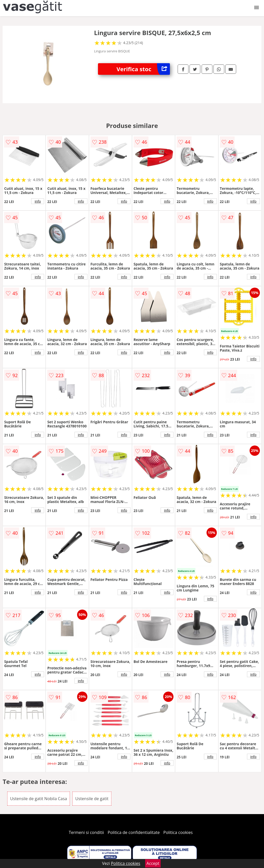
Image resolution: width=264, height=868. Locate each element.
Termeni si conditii (86, 832)
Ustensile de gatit (92, 799)
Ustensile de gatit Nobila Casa (39, 799)
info (38, 201)
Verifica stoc (143, 69)
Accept (153, 863)
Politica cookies (178, 832)
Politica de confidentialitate (134, 832)
